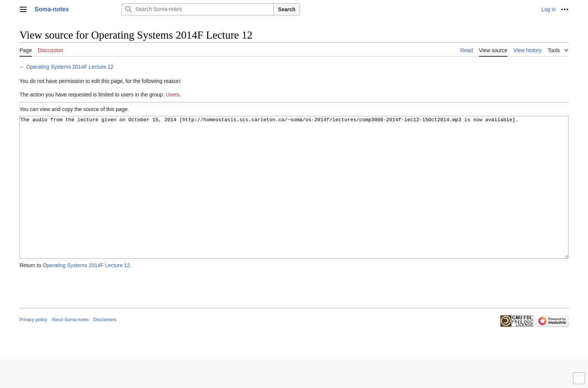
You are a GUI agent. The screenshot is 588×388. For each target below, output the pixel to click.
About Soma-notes (70, 348)
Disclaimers (105, 348)
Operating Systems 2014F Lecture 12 (70, 67)
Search (287, 9)
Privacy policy (33, 348)
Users (173, 95)
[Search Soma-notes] (198, 9)
